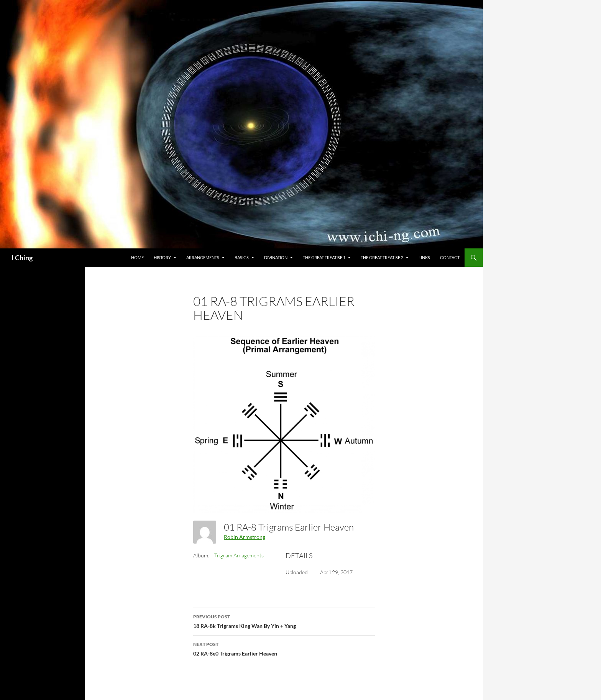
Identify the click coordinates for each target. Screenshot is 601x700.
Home (137, 257)
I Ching (22, 258)
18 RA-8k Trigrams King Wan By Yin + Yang (284, 621)
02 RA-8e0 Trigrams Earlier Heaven (284, 648)
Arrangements (203, 257)
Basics (242, 257)
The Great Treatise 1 (324, 257)
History (162, 257)
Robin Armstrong (245, 537)
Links (424, 257)
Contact (450, 257)
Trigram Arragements (239, 555)
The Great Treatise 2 (382, 257)
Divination (276, 257)
